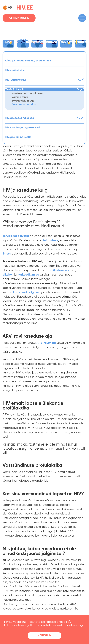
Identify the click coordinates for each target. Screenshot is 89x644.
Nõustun (44, 636)
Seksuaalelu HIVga (23, 101)
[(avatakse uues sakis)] (51, 240)
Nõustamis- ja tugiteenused (22, 128)
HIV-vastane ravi (45, 80)
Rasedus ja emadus (24, 104)
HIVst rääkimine (15, 70)
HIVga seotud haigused (45, 118)
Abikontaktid (19, 18)
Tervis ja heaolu (45, 89)
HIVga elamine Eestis (18, 137)
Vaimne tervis (20, 97)
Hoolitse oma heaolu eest (28, 94)
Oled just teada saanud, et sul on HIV (28, 61)
